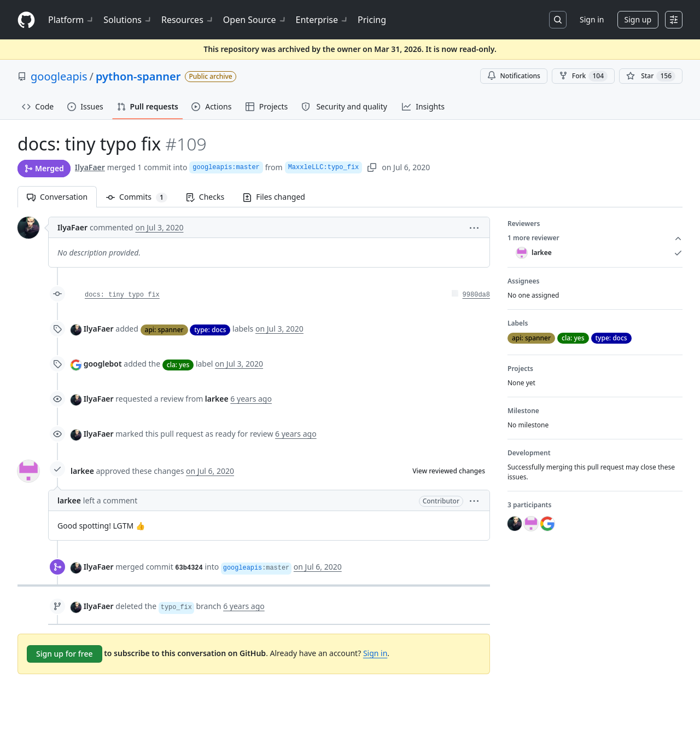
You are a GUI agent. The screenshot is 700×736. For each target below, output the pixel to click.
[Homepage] (26, 20)
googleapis (59, 76)
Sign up (638, 19)
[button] (474, 227)
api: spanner (164, 330)
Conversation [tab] (57, 197)
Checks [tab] (205, 197)
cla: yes (178, 365)
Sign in (592, 19)
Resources (188, 20)
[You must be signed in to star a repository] (651, 76)
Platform (71, 20)
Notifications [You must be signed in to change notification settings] (514, 76)
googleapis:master (226, 167)
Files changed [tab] (274, 197)
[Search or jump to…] (558, 20)
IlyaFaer (90, 167)
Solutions (128, 20)
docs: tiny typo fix (122, 295)
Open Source (255, 20)
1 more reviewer (595, 238)
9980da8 (476, 295)
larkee (82, 471)
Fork (583, 76)
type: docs (210, 330)
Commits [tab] (141, 197)
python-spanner (138, 76)
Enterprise (322, 20)
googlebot (103, 364)
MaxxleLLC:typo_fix (324, 167)
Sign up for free (65, 654)
